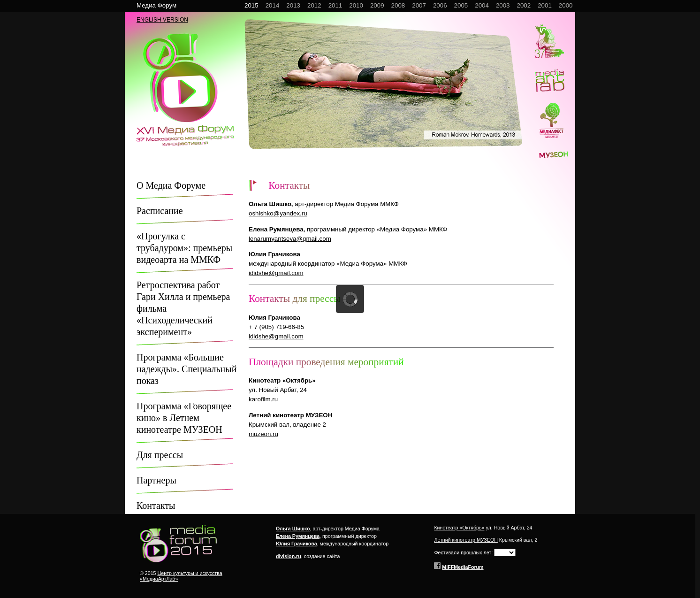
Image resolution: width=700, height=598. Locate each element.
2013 (293, 5)
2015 (251, 5)
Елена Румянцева (298, 536)
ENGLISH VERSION (162, 20)
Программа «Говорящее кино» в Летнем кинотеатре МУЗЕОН (184, 418)
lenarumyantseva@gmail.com (290, 239)
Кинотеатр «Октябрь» (459, 528)
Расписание (160, 211)
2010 (356, 5)
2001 (545, 5)
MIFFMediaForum (463, 567)
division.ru (289, 556)
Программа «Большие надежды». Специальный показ (186, 369)
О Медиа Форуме (171, 185)
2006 (440, 5)
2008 (398, 5)
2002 (524, 5)
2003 (503, 5)
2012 (314, 5)
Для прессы (160, 455)
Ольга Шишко (293, 529)
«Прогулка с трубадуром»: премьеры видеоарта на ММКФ (184, 248)
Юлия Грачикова (297, 544)
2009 (377, 5)
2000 (566, 5)
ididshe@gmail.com (276, 273)
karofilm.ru (263, 399)
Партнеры (156, 480)
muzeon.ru (263, 434)
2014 (273, 5)
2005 (461, 5)
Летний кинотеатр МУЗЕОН (466, 540)
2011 (335, 5)
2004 (482, 5)
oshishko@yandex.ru (278, 213)
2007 (419, 5)
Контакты (156, 506)
